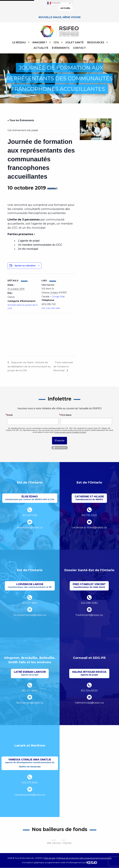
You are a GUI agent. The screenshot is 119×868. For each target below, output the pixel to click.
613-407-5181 (30, 516)
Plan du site (50, 858)
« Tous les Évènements (21, 121)
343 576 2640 (30, 783)
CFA (56, 42)
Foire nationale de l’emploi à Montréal (63, 367)
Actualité (41, 48)
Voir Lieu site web (51, 308)
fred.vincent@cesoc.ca (89, 615)
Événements (61, 48)
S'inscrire (59, 441)
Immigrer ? (40, 42)
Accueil (65, 8)
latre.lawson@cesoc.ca (30, 703)
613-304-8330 (89, 691)
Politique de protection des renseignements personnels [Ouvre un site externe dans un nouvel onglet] (84, 858)
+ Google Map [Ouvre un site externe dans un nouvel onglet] (57, 297)
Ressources (96, 42)
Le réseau (19, 42)
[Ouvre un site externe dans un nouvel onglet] (60, 842)
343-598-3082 (89, 603)
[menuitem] (20, 42)
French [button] (54, 3)
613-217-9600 (30, 691)
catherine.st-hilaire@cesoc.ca (89, 528)
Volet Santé (75, 42)
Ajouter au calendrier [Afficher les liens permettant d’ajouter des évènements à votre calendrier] (25, 266)
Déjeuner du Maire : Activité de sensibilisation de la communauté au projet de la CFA (29, 367)
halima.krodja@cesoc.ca (89, 703)
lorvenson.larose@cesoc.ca (30, 615)
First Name (66, 415)
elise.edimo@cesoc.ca (30, 528)
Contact (79, 48)
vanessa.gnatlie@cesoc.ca (30, 795)
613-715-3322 (89, 516)
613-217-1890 (30, 603)
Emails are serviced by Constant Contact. (70, 432)
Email (10, 415)
